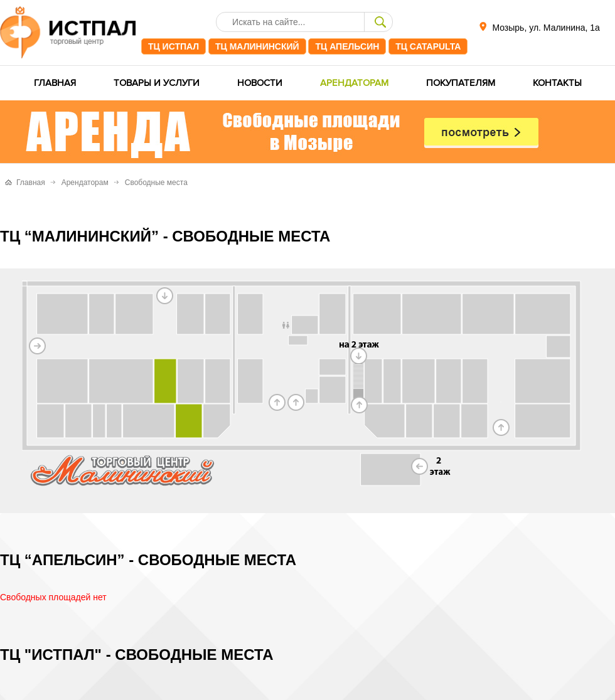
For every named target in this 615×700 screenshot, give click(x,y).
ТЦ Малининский (257, 46)
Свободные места (156, 183)
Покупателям (461, 83)
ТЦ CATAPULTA (428, 46)
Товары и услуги (157, 83)
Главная (55, 83)
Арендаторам (354, 83)
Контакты (557, 83)
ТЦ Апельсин (347, 46)
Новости (260, 83)
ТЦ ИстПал (174, 46)
